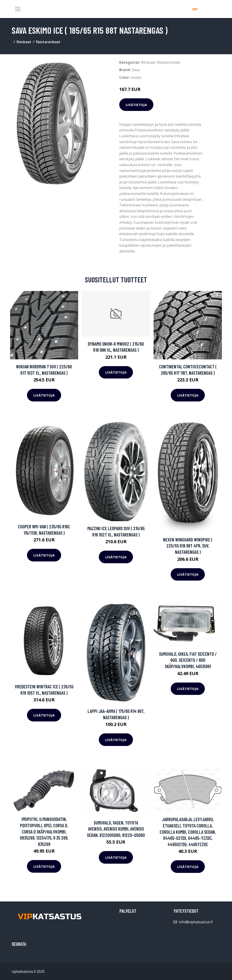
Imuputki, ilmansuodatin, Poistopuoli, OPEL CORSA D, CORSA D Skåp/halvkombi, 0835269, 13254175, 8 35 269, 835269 (44, 831)
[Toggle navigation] (18, 9)
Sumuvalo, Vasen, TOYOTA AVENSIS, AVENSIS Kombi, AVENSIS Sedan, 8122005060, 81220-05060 (116, 829)
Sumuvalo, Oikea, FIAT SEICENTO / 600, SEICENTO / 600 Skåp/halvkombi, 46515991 (188, 660)
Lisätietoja (136, 105)
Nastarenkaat (48, 42)
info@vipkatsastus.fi (196, 922)
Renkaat (24, 42)
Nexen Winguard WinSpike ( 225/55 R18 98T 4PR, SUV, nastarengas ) (188, 546)
